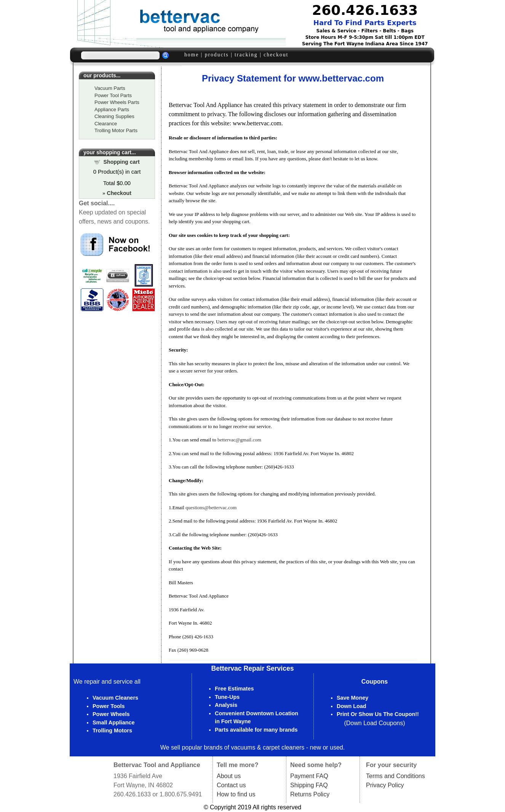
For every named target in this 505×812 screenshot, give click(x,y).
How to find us (236, 794)
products (217, 55)
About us (229, 776)
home (192, 55)
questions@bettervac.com (211, 508)
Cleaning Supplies (114, 116)
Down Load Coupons (375, 723)
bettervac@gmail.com (239, 440)
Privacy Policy (385, 785)
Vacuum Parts (110, 88)
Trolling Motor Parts (116, 130)
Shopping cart (122, 162)
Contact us (231, 785)
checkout (276, 55)
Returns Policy (310, 794)
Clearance (106, 124)
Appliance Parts (112, 109)
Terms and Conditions (396, 776)
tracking (246, 55)
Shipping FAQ (309, 785)
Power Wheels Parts (117, 102)
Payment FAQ (309, 776)
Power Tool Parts (113, 95)
